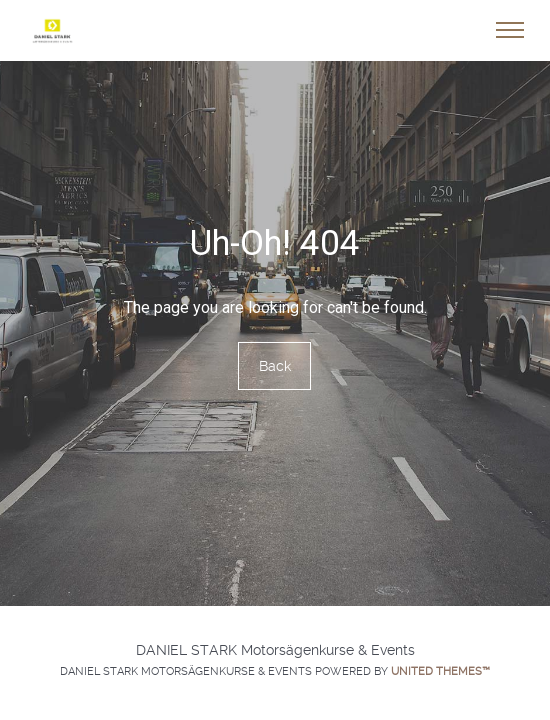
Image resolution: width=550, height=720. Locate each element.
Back (275, 366)
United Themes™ (440, 671)
